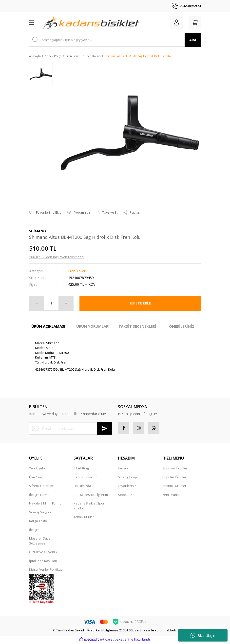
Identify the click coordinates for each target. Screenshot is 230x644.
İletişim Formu (39, 496)
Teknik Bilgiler (84, 518)
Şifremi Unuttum (41, 487)
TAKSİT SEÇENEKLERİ (137, 326)
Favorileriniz (127, 487)
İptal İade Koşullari (43, 562)
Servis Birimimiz (85, 478)
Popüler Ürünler (174, 478)
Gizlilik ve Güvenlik (43, 553)
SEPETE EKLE (140, 303)
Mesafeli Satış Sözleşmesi (40, 542)
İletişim (34, 531)
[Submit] (105, 428)
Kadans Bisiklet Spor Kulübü (89, 507)
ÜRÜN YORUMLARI (93, 326)
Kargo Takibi (38, 522)
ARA (193, 40)
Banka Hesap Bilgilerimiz (92, 496)
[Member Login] (174, 22)
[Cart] (194, 22)
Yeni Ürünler (172, 496)
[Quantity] (51, 303)
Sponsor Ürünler (175, 469)
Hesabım (125, 469)
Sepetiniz (125, 496)
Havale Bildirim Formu (45, 504)
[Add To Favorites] (45, 213)
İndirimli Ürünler (174, 487)
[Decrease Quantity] (37, 303)
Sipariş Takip (127, 478)
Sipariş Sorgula (40, 513)
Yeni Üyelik (37, 469)
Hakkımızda (82, 487)
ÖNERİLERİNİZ (182, 326)
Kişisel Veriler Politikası (46, 570)
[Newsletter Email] (71, 428)
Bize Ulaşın (203, 635)
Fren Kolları (77, 271)
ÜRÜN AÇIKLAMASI (48, 326)
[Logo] (91, 22)
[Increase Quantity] (66, 303)
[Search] (115, 40)
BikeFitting (81, 469)
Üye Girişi (36, 478)
